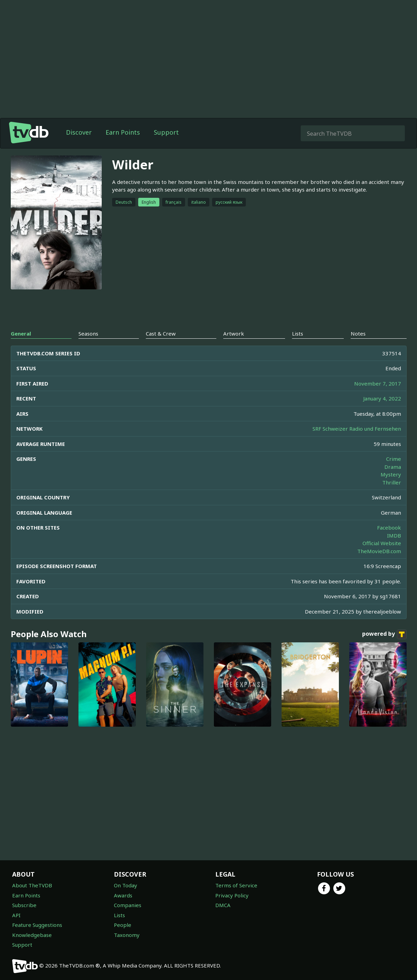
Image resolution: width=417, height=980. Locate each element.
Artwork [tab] (234, 333)
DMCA (223, 905)
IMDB (394, 535)
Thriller (392, 482)
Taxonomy (127, 935)
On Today (126, 885)
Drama (393, 467)
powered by (384, 634)
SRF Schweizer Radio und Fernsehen (357, 429)
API (16, 915)
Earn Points (123, 132)
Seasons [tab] (88, 333)
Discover (79, 132)
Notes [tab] (358, 333)
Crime (394, 459)
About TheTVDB (32, 885)
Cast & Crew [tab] (161, 333)
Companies (128, 905)
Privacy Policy (232, 895)
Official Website (382, 543)
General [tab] (21, 333)
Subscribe (24, 905)
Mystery (391, 474)
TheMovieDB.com (379, 551)
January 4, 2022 (382, 398)
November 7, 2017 (378, 383)
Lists (119, 915)
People (123, 925)
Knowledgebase (32, 935)
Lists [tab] (298, 333)
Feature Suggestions (37, 925)
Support (166, 132)
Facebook (389, 527)
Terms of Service (236, 885)
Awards (123, 895)
